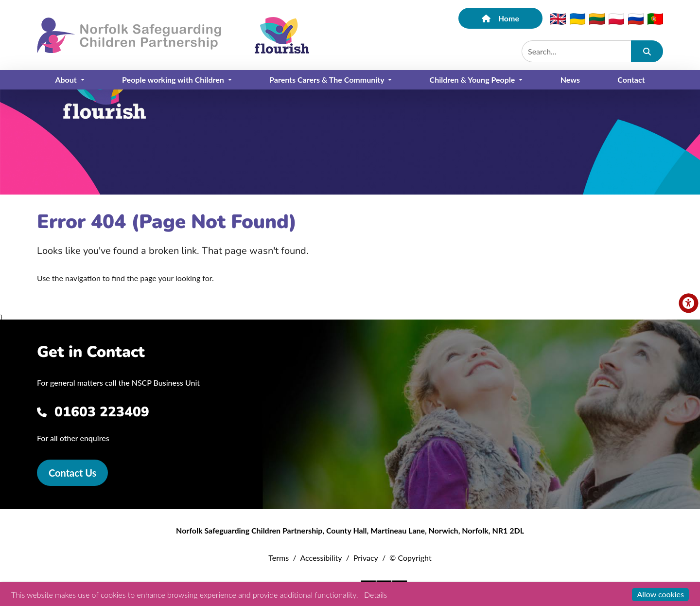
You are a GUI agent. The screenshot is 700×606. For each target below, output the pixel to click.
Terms (279, 558)
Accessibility (321, 558)
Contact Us (72, 473)
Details (376, 595)
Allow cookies (660, 594)
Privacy (366, 558)
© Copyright (411, 558)
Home (500, 18)
